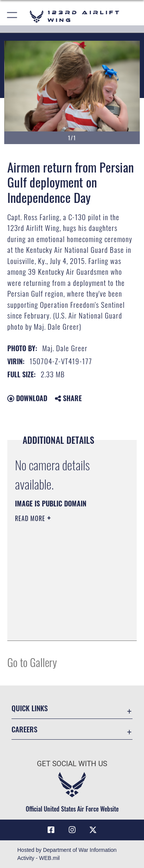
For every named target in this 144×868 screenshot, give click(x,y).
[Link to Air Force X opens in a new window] (93, 830)
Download (27, 398)
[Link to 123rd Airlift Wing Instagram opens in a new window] (72, 830)
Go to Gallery (32, 662)
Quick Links (30, 708)
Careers (24, 729)
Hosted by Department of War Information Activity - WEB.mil (67, 854)
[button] (12, 16)
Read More (31, 518)
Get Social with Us (72, 764)
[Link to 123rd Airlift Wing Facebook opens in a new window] (51, 830)
